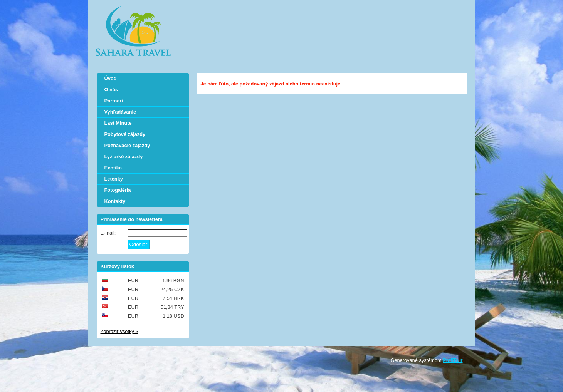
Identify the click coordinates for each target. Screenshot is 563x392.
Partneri (114, 101)
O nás (111, 90)
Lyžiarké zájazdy (124, 157)
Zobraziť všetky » (119, 331)
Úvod (111, 78)
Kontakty (115, 201)
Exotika (113, 168)
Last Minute (118, 123)
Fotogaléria (118, 190)
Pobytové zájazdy (125, 134)
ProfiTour (453, 360)
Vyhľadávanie (120, 112)
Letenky (114, 179)
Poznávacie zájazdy (127, 145)
